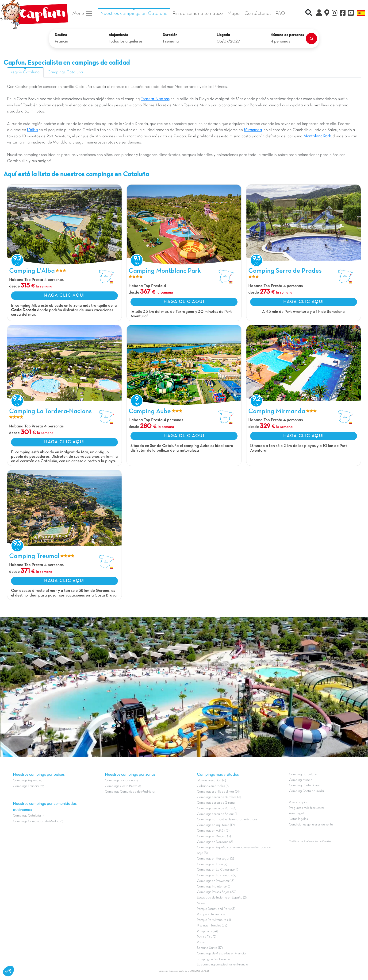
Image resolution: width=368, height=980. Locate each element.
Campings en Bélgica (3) (214, 836)
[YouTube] (351, 14)
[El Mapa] (327, 14)
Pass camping (299, 802)
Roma (201, 942)
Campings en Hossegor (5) (215, 859)
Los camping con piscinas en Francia (222, 965)
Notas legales (298, 819)
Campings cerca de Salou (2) (217, 814)
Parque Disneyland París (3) (216, 909)
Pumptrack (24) (207, 931)
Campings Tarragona (120, 781)
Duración (170, 35)
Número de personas (287, 35)
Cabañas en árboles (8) (213, 786)
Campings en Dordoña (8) (215, 842)
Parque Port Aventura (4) (214, 920)
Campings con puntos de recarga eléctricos (227, 819)
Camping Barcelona (303, 774)
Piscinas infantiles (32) (212, 926)
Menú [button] (82, 14)
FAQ (280, 14)
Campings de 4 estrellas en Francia (221, 954)
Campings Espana (26, 781)
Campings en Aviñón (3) (213, 831)
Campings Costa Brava (121, 786)
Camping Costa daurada (306, 791)
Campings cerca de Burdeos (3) (219, 797)
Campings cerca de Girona (216, 803)
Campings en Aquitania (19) (216, 825)
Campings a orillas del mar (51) (218, 792)
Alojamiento (118, 35)
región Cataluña (25, 72)
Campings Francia (26, 786)
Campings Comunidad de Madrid (36, 821)
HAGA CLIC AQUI (64, 295)
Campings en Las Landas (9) (217, 875)
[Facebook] (343, 14)
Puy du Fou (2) (207, 937)
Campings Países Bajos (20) (217, 892)
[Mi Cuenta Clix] (319, 14)
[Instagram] (335, 14)
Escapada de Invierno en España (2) (222, 898)
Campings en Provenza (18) (216, 881)
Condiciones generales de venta (311, 825)
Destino (61, 35)
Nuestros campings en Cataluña (134, 14)
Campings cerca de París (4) (217, 808)
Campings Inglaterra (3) (214, 887)
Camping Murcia (301, 780)
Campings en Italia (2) (212, 864)
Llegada (223, 35)
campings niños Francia (213, 959)
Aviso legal (296, 813)
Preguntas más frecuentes (307, 808)
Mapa (234, 14)
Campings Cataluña (65, 72)
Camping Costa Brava (305, 785)
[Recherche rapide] (309, 13)
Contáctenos (258, 14)
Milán (201, 903)
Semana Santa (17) (210, 948)
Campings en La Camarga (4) (218, 870)
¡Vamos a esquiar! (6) (211, 781)
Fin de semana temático (198, 14)
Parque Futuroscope (211, 914)
